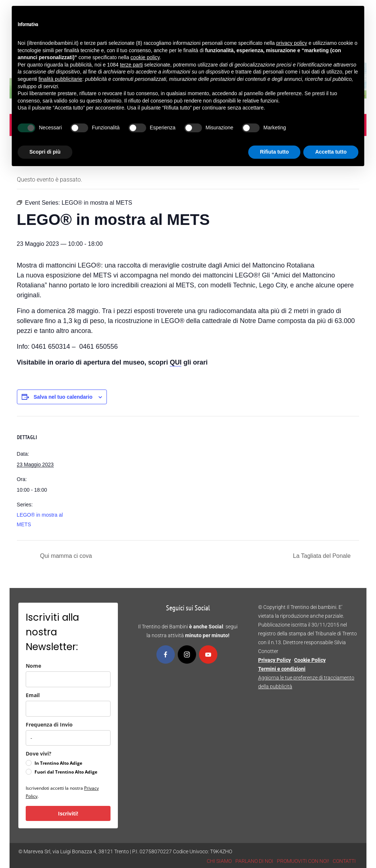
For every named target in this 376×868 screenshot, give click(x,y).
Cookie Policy (310, 660)
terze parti (131, 65)
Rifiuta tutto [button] (274, 152)
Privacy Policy (274, 660)
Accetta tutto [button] (331, 152)
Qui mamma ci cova (65, 556)
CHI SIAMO (219, 861)
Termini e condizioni (282, 669)
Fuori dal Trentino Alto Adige (66, 772)
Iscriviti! (68, 813)
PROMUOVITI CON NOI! (303, 861)
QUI (176, 362)
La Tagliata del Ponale (323, 556)
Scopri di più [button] (45, 152)
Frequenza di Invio (49, 724)
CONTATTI (344, 861)
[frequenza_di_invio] (68, 738)
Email (33, 695)
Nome (33, 666)
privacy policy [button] (292, 43)
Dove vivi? (39, 754)
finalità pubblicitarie (60, 79)
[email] (68, 709)
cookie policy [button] (145, 57)
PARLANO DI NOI (254, 861)
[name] (68, 679)
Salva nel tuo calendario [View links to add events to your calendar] (63, 397)
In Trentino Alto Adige (58, 763)
